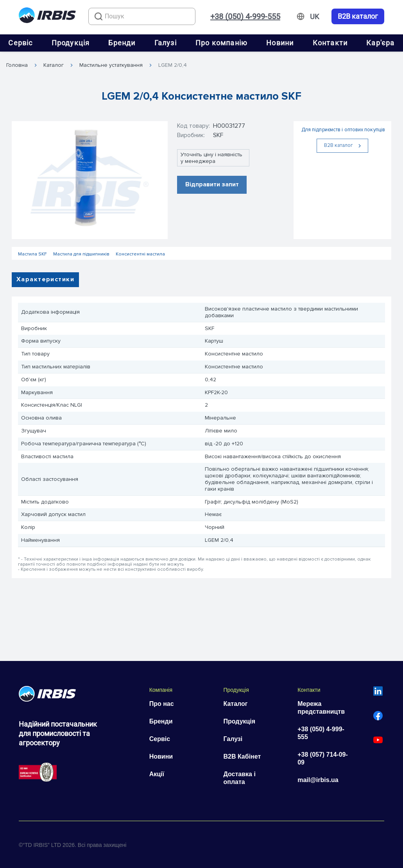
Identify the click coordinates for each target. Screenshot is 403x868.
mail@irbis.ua (318, 780)
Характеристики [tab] (45, 279)
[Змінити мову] (314, 17)
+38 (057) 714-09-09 (323, 758)
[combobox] (142, 16)
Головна (17, 65)
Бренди (122, 43)
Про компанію (221, 43)
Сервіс (20, 43)
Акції (157, 774)
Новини (280, 43)
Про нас (162, 704)
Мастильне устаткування (111, 65)
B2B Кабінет (242, 756)
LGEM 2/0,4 (173, 65)
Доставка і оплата (239, 778)
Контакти (330, 43)
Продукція (71, 43)
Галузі (166, 43)
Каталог (54, 65)
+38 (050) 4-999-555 (245, 16)
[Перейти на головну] (47, 17)
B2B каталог (358, 16)
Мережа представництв (321, 708)
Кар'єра (380, 43)
